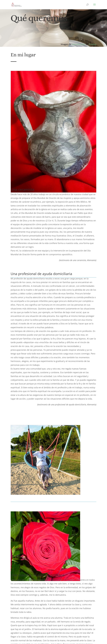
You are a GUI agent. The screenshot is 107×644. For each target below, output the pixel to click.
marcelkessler (78, 44)
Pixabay (93, 44)
